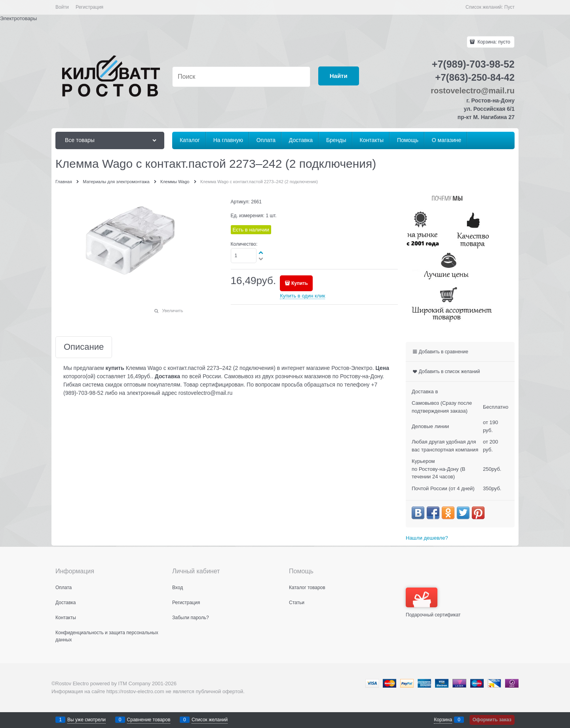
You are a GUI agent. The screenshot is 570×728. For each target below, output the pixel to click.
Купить (300, 283)
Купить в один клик (302, 296)
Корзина (443, 720)
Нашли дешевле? (427, 538)
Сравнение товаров (149, 720)
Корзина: (493, 42)
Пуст (509, 7)
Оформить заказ (492, 720)
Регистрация (89, 7)
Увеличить (172, 311)
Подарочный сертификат (433, 603)
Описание (84, 347)
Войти (62, 7)
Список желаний (210, 720)
